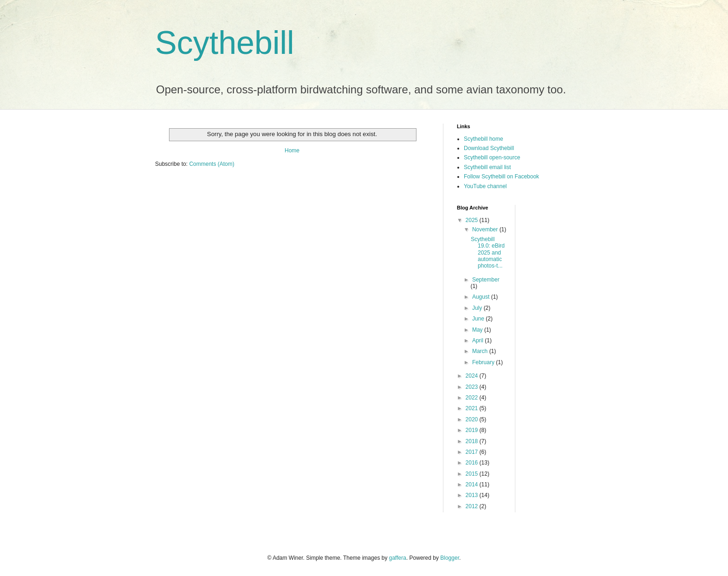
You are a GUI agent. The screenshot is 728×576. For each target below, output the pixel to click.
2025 (473, 220)
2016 (473, 463)
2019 (473, 430)
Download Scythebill (489, 148)
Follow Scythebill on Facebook (501, 177)
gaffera (398, 558)
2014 (473, 484)
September (486, 280)
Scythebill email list (487, 167)
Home (292, 151)
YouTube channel (485, 186)
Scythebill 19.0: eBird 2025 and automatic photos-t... (488, 253)
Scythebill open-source (492, 157)
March (481, 351)
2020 (473, 419)
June (479, 319)
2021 (473, 408)
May (478, 330)
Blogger (450, 558)
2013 (473, 495)
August (482, 297)
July (478, 308)
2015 (473, 474)
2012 (473, 506)
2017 (473, 452)
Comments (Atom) (211, 164)
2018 (473, 441)
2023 (473, 387)
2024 (473, 376)
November (486, 229)
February (484, 362)
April (478, 340)
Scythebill (225, 43)
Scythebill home (484, 139)
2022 (473, 398)
